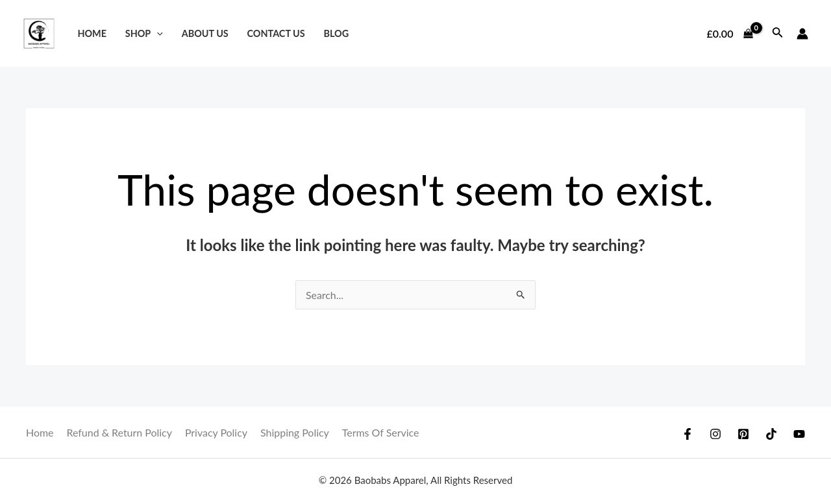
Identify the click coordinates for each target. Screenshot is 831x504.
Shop (144, 33)
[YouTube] (799, 434)
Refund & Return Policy (120, 432)
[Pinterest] (743, 434)
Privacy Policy (217, 432)
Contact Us (276, 33)
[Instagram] (715, 434)
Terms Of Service (381, 432)
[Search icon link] (778, 33)
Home (92, 33)
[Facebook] (688, 434)
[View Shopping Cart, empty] (730, 34)
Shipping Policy (295, 432)
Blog (336, 33)
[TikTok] (771, 434)
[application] (157, 33)
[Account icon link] (802, 34)
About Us (205, 33)
